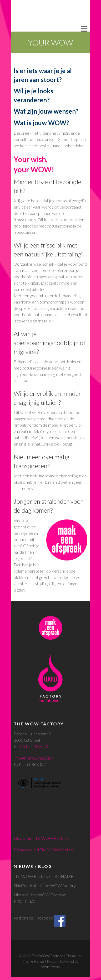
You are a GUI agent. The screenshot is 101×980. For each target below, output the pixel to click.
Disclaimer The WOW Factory (41, 838)
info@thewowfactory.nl (34, 758)
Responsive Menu (84, 29)
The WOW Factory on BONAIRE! (44, 876)
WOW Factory (61, 850)
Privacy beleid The (31, 850)
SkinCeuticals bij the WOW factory (45, 885)
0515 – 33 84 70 (35, 746)
